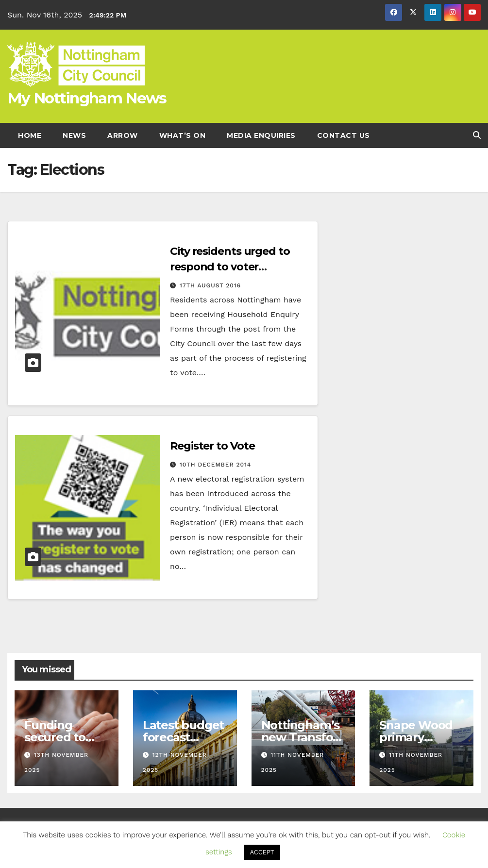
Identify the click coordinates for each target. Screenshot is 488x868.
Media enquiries (261, 135)
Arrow (123, 135)
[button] (477, 135)
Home (30, 135)
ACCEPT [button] (262, 852)
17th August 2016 (210, 285)
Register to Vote (212, 446)
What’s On (183, 135)
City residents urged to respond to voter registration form (230, 267)
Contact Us (344, 135)
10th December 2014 (215, 465)
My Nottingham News (87, 98)
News (74, 135)
